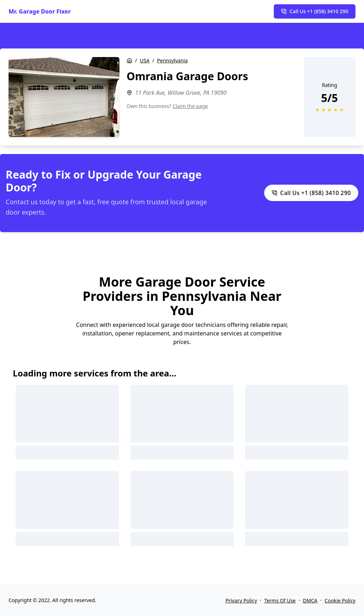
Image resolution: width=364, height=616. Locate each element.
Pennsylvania (172, 60)
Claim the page (190, 106)
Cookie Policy (340, 600)
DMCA (310, 600)
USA (145, 60)
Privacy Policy (241, 600)
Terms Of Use (280, 600)
